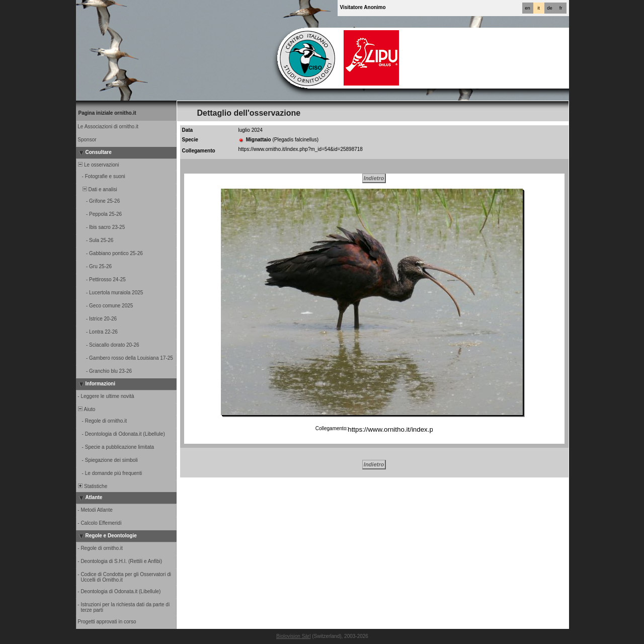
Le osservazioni (98, 165)
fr (561, 8)
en (527, 8)
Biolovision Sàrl (293, 636)
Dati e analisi (97, 189)
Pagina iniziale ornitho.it (107, 113)
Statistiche (92, 486)
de (549, 8)
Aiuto (86, 409)
